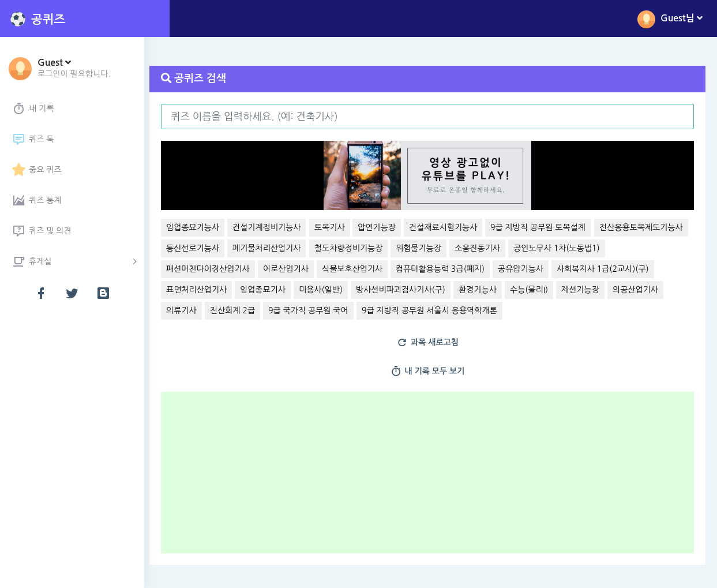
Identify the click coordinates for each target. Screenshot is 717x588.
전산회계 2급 (348, 310)
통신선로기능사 (296, 248)
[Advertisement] (435, 477)
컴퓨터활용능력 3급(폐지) (546, 269)
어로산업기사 (391, 269)
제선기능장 (192, 310)
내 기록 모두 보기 (431, 372)
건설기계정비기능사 (273, 227)
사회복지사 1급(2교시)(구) (219, 290)
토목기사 (336, 227)
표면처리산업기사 (308, 290)
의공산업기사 (247, 310)
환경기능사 (590, 290)
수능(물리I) (641, 290)
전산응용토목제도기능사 (214, 248)
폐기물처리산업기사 (370, 248)
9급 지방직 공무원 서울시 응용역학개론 (545, 310)
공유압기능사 (627, 269)
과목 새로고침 (431, 343)
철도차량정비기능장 (451, 248)
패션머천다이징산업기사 (314, 269)
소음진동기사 (581, 248)
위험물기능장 (522, 248)
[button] (74, 68)
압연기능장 (383, 227)
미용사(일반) (433, 290)
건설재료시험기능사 (449, 227)
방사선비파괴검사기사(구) (513, 290)
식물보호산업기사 (458, 269)
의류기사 (298, 310)
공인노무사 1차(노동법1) (216, 269)
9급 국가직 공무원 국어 (425, 310)
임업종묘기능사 (199, 227)
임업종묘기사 (375, 290)
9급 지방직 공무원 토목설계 (544, 227)
